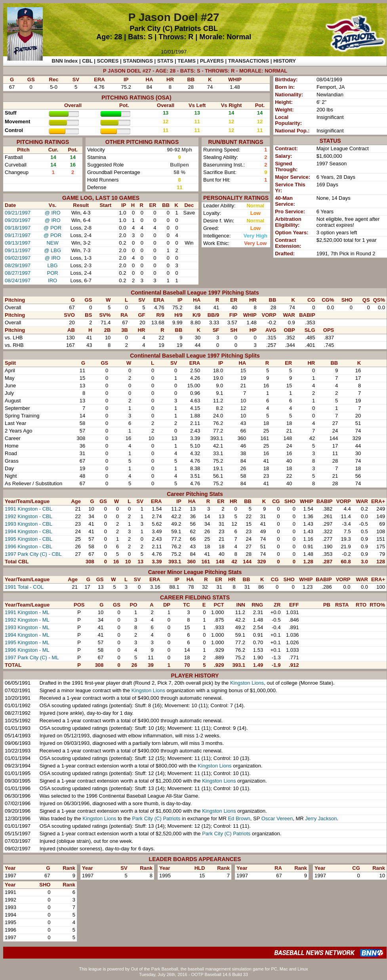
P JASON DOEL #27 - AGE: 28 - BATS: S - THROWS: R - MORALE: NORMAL (195, 71)
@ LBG (52, 250)
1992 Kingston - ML (27, 620)
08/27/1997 (18, 273)
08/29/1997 (18, 265)
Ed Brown (239, 818)
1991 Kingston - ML (27, 612)
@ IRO (53, 213)
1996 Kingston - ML (27, 650)
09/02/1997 (18, 258)
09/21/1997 (18, 213)
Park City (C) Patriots (165, 29)
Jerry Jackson (321, 818)
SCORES (108, 61)
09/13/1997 (18, 243)
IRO (52, 280)
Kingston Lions (247, 683)
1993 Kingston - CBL (29, 524)
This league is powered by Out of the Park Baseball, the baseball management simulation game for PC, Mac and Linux (194, 969)
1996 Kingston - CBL (29, 546)
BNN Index (65, 61)
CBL (211, 29)
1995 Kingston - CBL (29, 539)
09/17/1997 (18, 235)
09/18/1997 (18, 228)
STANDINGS (138, 61)
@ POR (52, 228)
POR (53, 273)
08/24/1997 (18, 280)
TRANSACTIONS (249, 61)
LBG (53, 265)
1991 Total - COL (24, 587)
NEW (52, 243)
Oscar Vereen (277, 818)
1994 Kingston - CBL (29, 531)
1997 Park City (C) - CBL (33, 554)
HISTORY (285, 61)
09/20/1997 (18, 220)
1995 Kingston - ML (27, 642)
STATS (165, 61)
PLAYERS (212, 61)
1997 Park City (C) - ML (32, 657)
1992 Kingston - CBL (29, 516)
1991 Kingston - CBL (29, 509)
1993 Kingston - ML (27, 627)
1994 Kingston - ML (27, 635)
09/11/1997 (18, 250)
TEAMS (187, 61)
